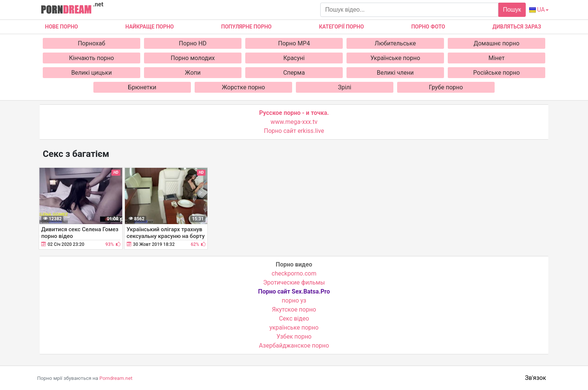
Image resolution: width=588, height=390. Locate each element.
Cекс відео (294, 318)
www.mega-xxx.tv (294, 122)
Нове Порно (61, 27)
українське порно (294, 328)
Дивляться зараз (517, 27)
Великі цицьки (91, 73)
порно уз (294, 300)
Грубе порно (446, 87)
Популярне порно (246, 27)
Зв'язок (535, 378)
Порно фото (428, 27)
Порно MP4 (294, 43)
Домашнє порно (496, 43)
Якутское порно (294, 309)
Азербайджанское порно (294, 346)
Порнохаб (91, 43)
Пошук (512, 10)
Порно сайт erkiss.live (294, 131)
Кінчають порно (91, 58)
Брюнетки (142, 87)
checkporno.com (294, 273)
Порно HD (193, 43)
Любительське (395, 43)
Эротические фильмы (294, 282)
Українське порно (395, 58)
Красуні (294, 58)
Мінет (496, 58)
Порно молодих (193, 58)
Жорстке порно (243, 87)
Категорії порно (341, 27)
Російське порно (496, 73)
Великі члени (395, 73)
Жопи (193, 73)
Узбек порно (294, 337)
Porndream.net (116, 378)
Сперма (294, 73)
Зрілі (345, 87)
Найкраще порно (149, 27)
